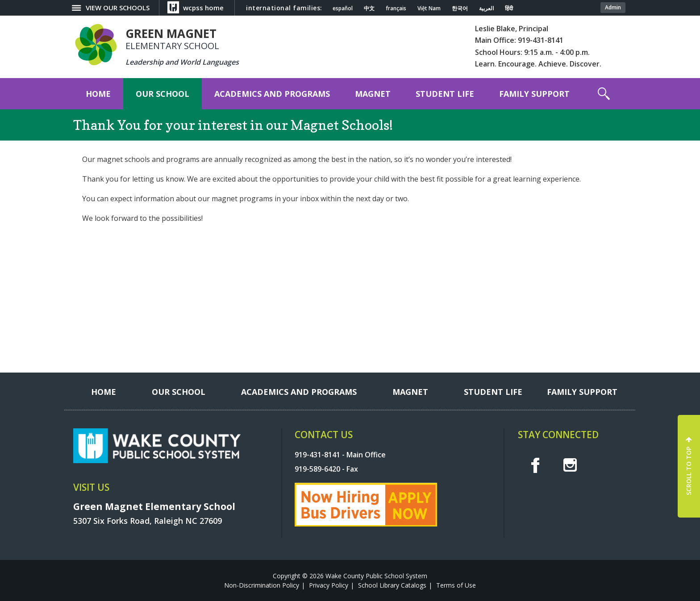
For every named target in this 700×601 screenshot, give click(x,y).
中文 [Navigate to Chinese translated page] (369, 8)
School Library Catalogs (392, 585)
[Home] (98, 94)
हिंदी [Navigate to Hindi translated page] (509, 8)
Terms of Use (456, 585)
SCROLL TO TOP (689, 471)
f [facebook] (535, 465)
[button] (604, 94)
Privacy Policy (329, 585)
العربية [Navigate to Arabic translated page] (486, 8)
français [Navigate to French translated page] (396, 8)
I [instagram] (570, 465)
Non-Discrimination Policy (262, 585)
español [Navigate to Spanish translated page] (343, 8)
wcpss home (203, 8)
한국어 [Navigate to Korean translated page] (460, 8)
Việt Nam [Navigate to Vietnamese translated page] (429, 8)
